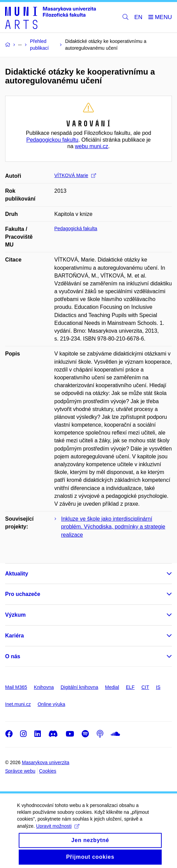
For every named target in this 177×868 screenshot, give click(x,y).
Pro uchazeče (23, 594)
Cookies (48, 771)
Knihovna (44, 687)
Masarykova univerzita (45, 762)
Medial (112, 687)
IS (158, 687)
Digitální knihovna (79, 687)
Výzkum (15, 615)
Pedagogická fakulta (76, 228)
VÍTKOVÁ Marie (75, 175)
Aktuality (17, 574)
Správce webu (20, 771)
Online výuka (51, 704)
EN (139, 17)
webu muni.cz (92, 146)
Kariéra (14, 636)
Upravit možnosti (58, 832)
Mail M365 (16, 687)
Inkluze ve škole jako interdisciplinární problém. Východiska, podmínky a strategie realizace (113, 527)
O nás (13, 656)
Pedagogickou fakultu (52, 140)
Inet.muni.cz (18, 704)
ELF (130, 687)
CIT (145, 687)
